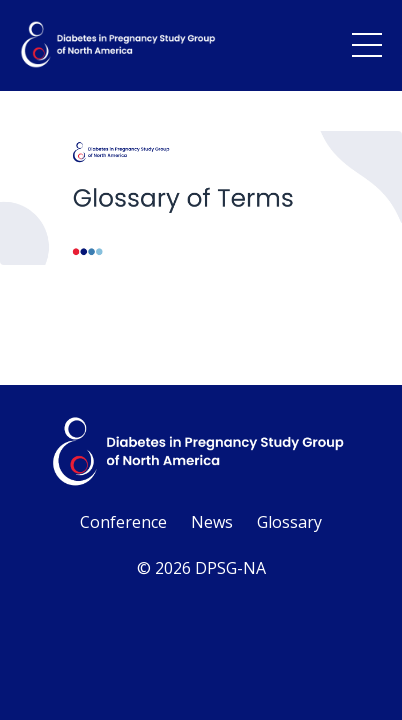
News (212, 522)
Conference (123, 522)
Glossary (289, 522)
